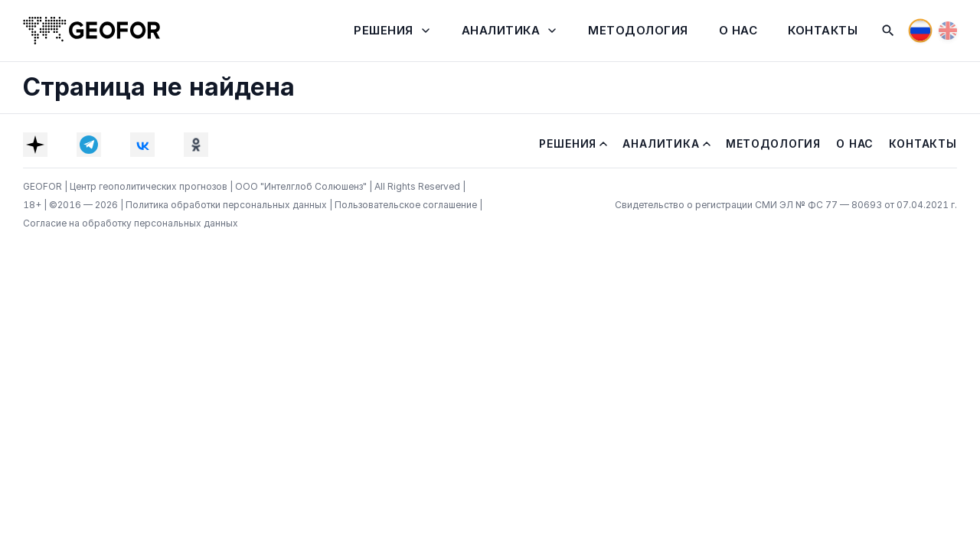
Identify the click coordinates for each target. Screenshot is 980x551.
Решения (384, 30)
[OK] (196, 145)
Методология (638, 30)
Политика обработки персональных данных (227, 205)
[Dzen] (35, 145)
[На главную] (92, 31)
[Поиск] (888, 31)
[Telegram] (89, 145)
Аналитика (501, 30)
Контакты (823, 30)
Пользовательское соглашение (407, 205)
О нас (738, 30)
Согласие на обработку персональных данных (131, 223)
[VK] (142, 145)
